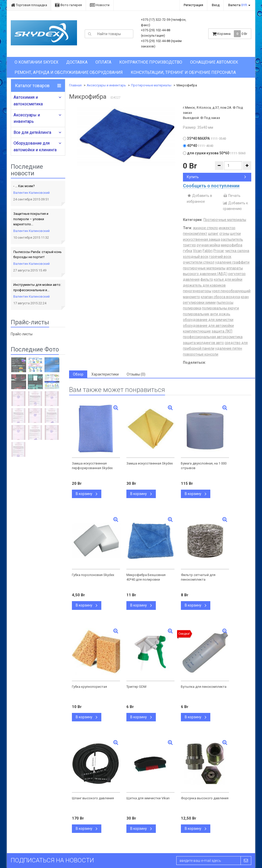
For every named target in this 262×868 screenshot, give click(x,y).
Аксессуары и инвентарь (27, 118)
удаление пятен (229, 348)
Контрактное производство (151, 62)
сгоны (224, 234)
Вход (216, 5)
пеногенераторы (197, 291)
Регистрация (193, 5)
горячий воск (220, 257)
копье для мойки (228, 279)
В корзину (87, 494)
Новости (100, 5)
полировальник (196, 314)
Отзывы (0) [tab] (136, 374)
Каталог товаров (32, 86)
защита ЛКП (222, 331)
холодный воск (196, 257)
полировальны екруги (220, 308)
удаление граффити (232, 262)
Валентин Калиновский (31, 193)
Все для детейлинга (32, 132)
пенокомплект (195, 234)
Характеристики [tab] (105, 374)
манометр (192, 297)
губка (188, 251)
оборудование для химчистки (208, 320)
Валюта (238, 5)
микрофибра (232, 245)
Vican (197, 251)
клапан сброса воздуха (220, 297)
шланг (213, 234)
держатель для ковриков (204, 285)
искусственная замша (201, 239)
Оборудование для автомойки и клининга (35, 147)
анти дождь (220, 314)
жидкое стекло (205, 228)
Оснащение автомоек (214, 62)
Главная (75, 85)
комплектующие (197, 331)
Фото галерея (68, 5)
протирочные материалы (204, 268)
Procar (219, 251)
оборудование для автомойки (208, 326)
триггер (189, 245)
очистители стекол (199, 262)
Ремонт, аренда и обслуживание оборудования (69, 72)
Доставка (77, 62)
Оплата (103, 62)
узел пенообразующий (231, 291)
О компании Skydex (36, 62)
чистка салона (237, 251)
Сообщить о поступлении (211, 186)
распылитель (232, 239)
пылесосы (225, 302)
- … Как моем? (24, 186)
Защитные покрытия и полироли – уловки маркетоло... (31, 219)
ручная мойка (208, 245)
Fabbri (208, 251)
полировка (192, 308)
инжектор (227, 228)
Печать (232, 196)
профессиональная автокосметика (213, 337)
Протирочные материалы (151, 85)
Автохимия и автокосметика (28, 101)
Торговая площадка (29, 5)
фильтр (207, 279)
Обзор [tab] (78, 374)
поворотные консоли (201, 354)
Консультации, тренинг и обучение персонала (183, 72)
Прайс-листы (22, 334)
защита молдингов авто (203, 343)
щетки (235, 234)
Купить (216, 177)
